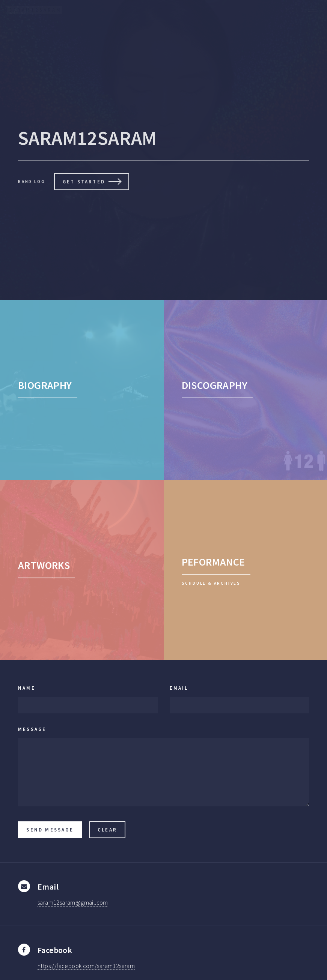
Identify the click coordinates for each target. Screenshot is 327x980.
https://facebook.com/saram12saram (86, 966)
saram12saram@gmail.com (73, 902)
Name (27, 688)
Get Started (84, 182)
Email (179, 688)
